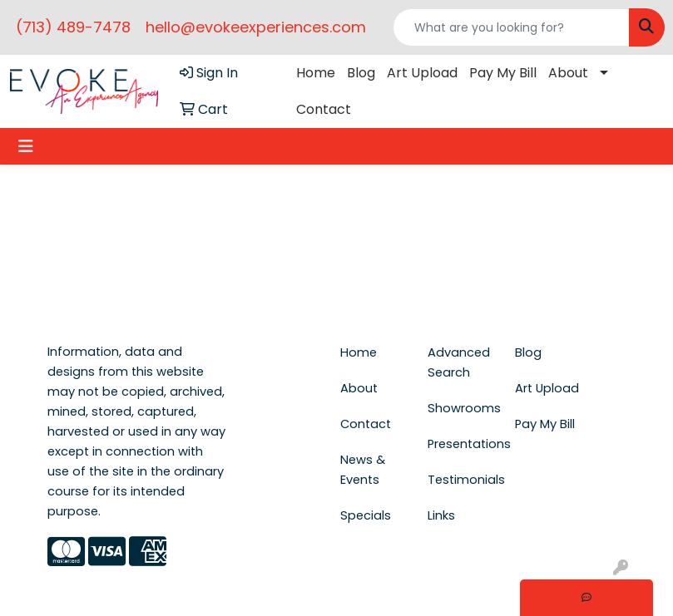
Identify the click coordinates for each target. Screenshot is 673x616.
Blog (361, 73)
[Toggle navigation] (26, 146)
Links (441, 515)
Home (316, 73)
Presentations (461, 444)
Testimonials (461, 480)
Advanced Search (459, 362)
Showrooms (461, 408)
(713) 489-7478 (73, 27)
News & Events (363, 470)
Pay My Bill (503, 73)
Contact (324, 109)
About (568, 73)
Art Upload (422, 73)
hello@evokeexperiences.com (256, 27)
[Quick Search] (511, 27)
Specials (366, 515)
